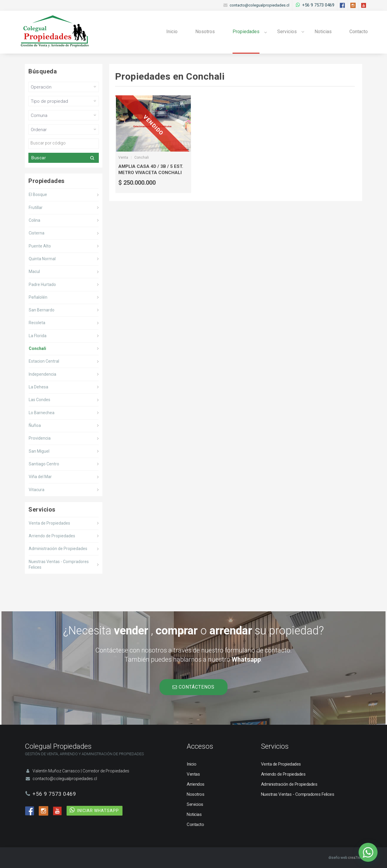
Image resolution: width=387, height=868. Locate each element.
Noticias (323, 32)
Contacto (359, 32)
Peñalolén (38, 297)
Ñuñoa (35, 425)
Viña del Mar (40, 477)
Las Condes (39, 400)
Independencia (42, 374)
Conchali (37, 348)
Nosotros (205, 32)
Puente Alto (40, 246)
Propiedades (246, 32)
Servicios (287, 32)
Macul (34, 271)
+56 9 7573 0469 (318, 5)
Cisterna (37, 233)
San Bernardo (42, 310)
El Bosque (38, 195)
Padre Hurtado (42, 284)
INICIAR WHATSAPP (98, 811)
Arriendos (196, 784)
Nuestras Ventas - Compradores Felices (59, 565)
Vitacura (37, 490)
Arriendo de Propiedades (52, 536)
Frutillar (36, 208)
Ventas (193, 774)
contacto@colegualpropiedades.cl (259, 5)
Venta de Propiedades (49, 523)
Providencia (40, 438)
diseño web (338, 858)
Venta (123, 157)
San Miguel (39, 451)
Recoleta (37, 323)
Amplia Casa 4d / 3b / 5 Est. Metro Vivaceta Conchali (151, 169)
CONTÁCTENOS (193, 687)
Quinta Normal (42, 259)
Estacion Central (44, 361)
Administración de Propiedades (58, 549)
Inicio (172, 32)
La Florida (38, 336)
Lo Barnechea (42, 413)
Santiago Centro (44, 464)
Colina (34, 220)
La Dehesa (38, 387)
